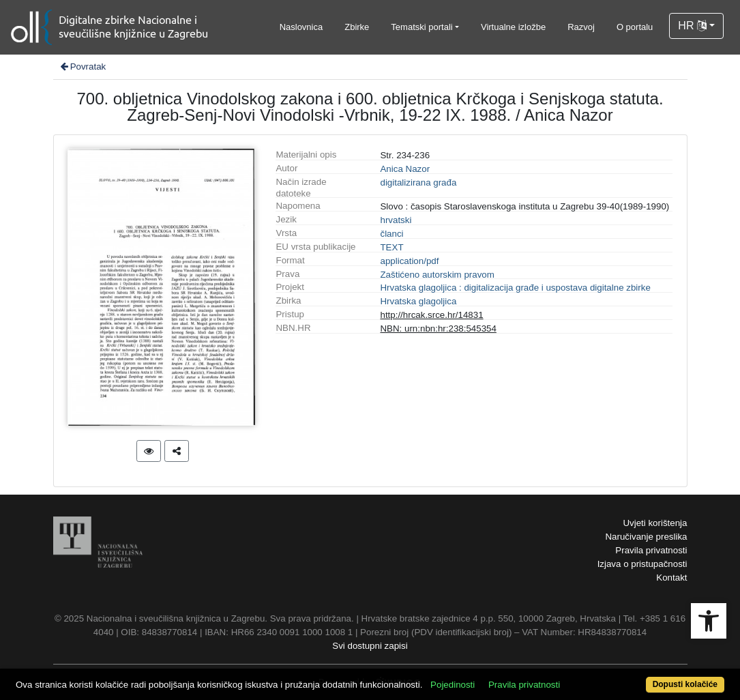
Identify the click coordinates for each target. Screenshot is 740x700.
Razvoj (581, 27)
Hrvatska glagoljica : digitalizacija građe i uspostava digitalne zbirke (515, 288)
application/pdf (409, 261)
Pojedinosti (453, 685)
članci (391, 234)
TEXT (391, 247)
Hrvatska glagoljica (418, 301)
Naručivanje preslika (646, 537)
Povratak (83, 67)
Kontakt (671, 578)
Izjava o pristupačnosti (642, 564)
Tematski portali (421, 27)
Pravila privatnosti (651, 550)
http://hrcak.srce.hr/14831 (431, 315)
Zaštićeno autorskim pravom (437, 275)
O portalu (635, 27)
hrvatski (396, 220)
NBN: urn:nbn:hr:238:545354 (438, 329)
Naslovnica (301, 27)
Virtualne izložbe (513, 27)
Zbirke (357, 27)
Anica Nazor (405, 169)
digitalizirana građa (418, 183)
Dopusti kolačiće (685, 684)
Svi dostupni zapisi (370, 646)
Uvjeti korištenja (655, 523)
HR (692, 26)
